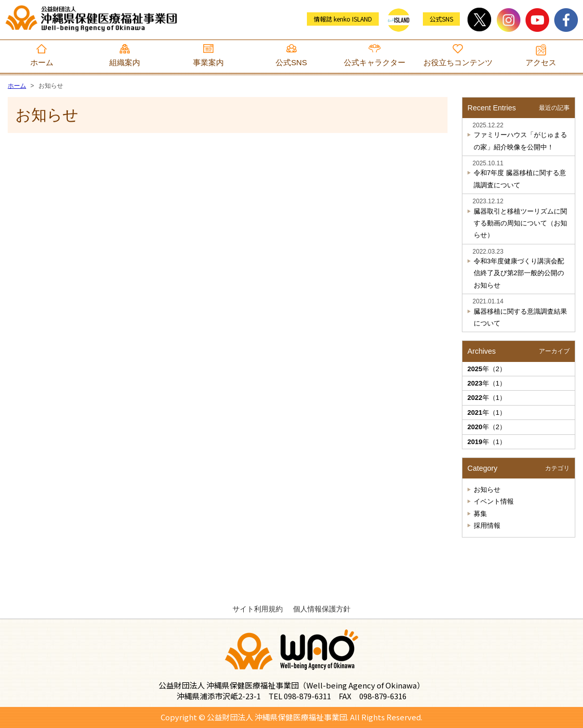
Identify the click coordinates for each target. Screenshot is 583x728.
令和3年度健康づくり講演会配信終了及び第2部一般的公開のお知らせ (519, 273)
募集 (480, 514)
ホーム (42, 62)
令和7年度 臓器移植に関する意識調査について (520, 179)
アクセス (541, 62)
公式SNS (291, 62)
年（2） (487, 369)
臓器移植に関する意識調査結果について (520, 317)
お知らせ (487, 490)
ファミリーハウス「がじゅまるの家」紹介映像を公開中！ (520, 141)
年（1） (487, 383)
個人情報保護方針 (322, 609)
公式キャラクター (375, 62)
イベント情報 (494, 501)
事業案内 (208, 62)
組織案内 (125, 62)
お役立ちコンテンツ (458, 62)
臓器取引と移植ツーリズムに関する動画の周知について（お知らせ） (520, 223)
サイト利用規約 (258, 609)
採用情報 (487, 525)
